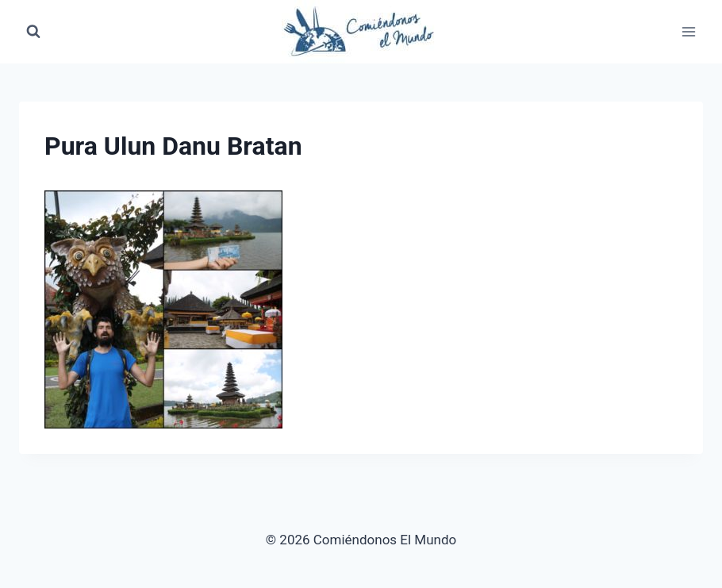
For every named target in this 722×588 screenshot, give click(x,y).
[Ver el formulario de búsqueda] (33, 32)
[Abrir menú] (688, 31)
